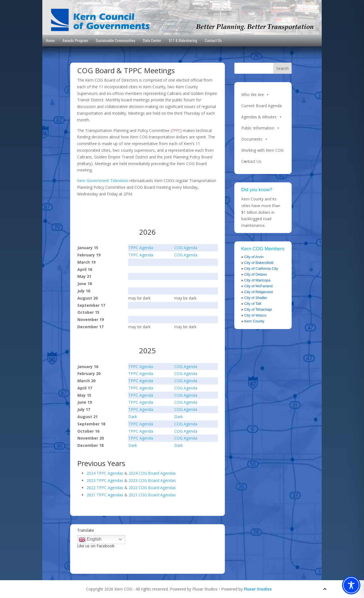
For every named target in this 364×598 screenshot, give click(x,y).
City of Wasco (255, 315)
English (90, 540)
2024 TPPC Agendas (105, 473)
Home (50, 41)
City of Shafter (256, 298)
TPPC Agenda (141, 248)
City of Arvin (254, 257)
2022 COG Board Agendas (152, 488)
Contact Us (213, 41)
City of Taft (253, 304)
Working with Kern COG (262, 152)
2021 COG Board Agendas (152, 495)
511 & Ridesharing (183, 41)
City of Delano (256, 274)
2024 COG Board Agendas (152, 473)
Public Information (261, 128)
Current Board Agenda (261, 106)
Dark (133, 417)
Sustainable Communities (116, 41)
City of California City (261, 269)
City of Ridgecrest (259, 292)
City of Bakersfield (259, 263)
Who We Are (255, 95)
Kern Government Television (103, 181)
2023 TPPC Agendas (105, 480)
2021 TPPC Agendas (105, 495)
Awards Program (75, 41)
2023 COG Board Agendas (152, 480)
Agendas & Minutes (262, 117)
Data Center (152, 41)
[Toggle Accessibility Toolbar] (351, 585)
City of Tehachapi (258, 309)
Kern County (254, 321)
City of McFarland (259, 286)
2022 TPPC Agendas (105, 488)
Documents (255, 139)
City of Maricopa (257, 280)
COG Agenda (186, 248)
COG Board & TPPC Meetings (126, 70)
